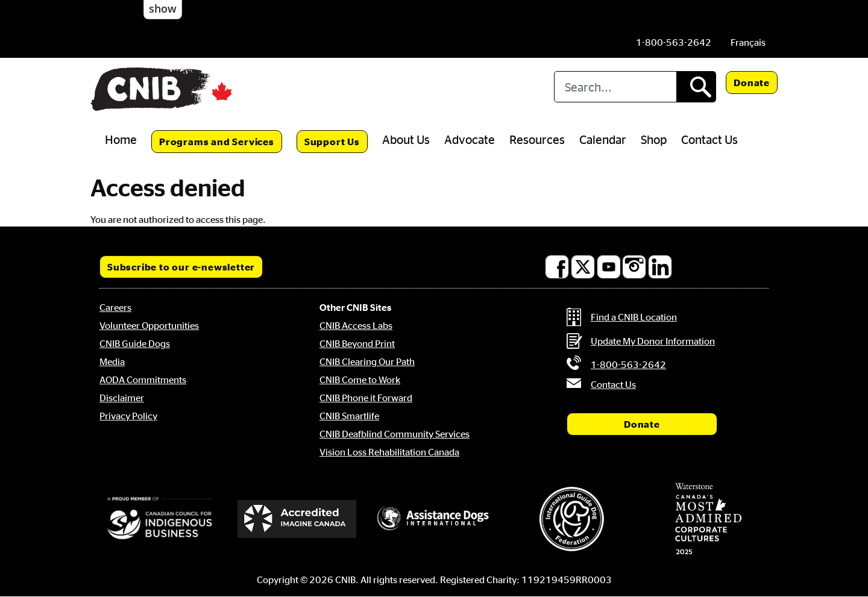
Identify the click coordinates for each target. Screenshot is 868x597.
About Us (406, 139)
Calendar (603, 139)
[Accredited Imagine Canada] (297, 519)
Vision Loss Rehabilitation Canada (389, 452)
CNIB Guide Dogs (135, 343)
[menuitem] (748, 42)
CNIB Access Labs (356, 325)
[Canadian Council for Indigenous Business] (160, 519)
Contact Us (709, 139)
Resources (537, 139)
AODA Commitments (143, 380)
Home (121, 139)
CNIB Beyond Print (357, 343)
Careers (115, 307)
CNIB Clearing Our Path (367, 361)
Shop (654, 139)
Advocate (470, 139)
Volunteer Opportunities (149, 325)
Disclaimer (122, 398)
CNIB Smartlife (349, 416)
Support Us (332, 142)
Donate (752, 83)
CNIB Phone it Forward (366, 398)
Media (112, 361)
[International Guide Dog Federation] (571, 519)
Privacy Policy (128, 416)
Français (748, 42)
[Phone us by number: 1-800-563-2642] (674, 42)
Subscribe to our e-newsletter (181, 267)
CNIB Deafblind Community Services (395, 434)
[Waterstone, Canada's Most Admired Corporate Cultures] (708, 519)
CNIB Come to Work (360, 380)
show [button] (163, 8)
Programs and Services (217, 142)
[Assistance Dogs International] (434, 519)
